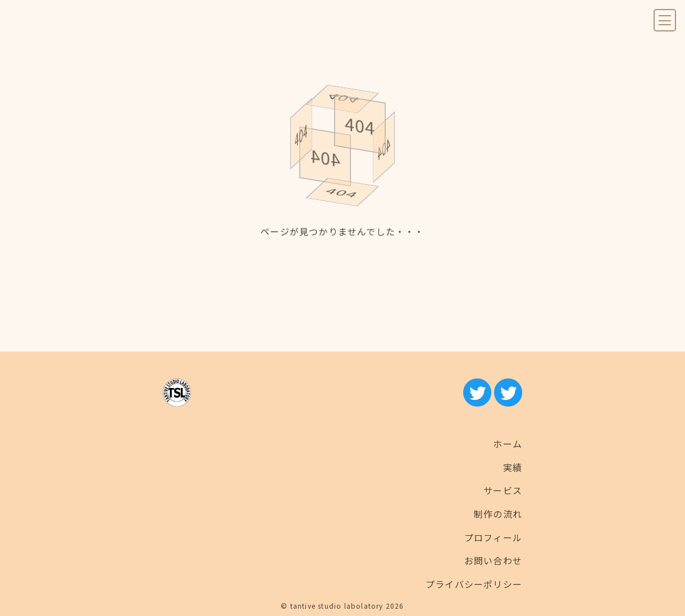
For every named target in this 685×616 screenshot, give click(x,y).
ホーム (508, 444)
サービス (503, 490)
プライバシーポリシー (474, 584)
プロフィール (493, 537)
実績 (513, 467)
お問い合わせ (493, 560)
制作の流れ (498, 514)
